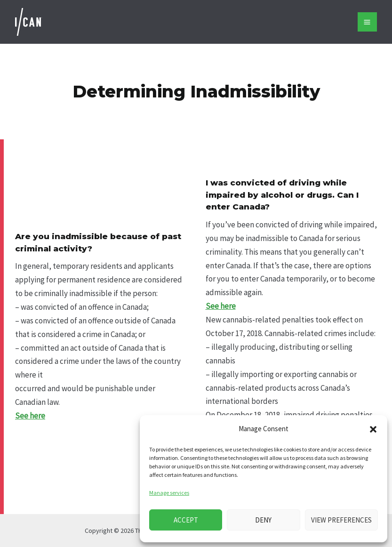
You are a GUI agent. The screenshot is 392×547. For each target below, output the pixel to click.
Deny (263, 520)
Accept (186, 520)
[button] (373, 429)
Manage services (169, 493)
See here (30, 416)
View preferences (341, 520)
